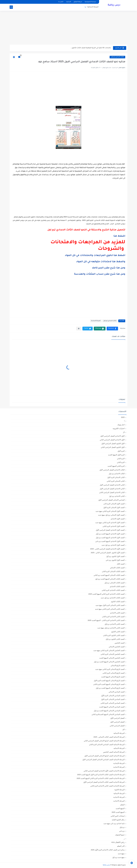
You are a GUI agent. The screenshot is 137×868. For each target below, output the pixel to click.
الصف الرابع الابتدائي (118, 665)
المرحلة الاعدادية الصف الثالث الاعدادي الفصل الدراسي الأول (104, 782)
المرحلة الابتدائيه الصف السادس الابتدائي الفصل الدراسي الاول (103, 759)
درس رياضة (114, 5)
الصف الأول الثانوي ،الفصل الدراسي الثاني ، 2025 (108, 553)
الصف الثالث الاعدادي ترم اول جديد (113, 598)
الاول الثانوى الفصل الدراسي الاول (113, 443)
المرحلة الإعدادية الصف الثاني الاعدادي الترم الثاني (107, 786)
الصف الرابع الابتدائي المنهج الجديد (113, 677)
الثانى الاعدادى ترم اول (117, 496)
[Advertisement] (68, 28)
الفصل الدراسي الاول (117, 722)
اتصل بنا (61, 2)
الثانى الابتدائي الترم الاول (116, 477)
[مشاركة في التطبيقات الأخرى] (79, 329)
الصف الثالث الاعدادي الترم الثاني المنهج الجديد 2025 (106, 594)
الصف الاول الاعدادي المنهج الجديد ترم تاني (110, 541)
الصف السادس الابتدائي (117, 692)
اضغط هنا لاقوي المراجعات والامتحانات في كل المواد (95, 256)
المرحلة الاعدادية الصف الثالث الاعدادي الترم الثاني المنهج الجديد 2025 (101, 778)
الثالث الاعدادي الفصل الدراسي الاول (112, 470)
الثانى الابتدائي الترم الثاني (116, 481)
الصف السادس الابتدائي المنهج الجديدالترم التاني (108, 714)
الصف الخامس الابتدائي (117, 647)
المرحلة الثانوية (120, 790)
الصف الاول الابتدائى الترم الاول (114, 507)
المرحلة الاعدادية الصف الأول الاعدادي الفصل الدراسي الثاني (104, 771)
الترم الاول (121, 451)
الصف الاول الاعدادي (118, 519)
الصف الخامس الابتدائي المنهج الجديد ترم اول (109, 662)
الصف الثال (121, 564)
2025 (123, 417)
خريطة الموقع (78, 2)
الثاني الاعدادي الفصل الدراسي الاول (112, 489)
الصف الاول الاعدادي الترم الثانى (114, 526)
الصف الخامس (120, 643)
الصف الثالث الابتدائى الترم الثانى (113, 571)
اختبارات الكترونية (119, 428)
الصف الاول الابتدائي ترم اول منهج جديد (111, 515)
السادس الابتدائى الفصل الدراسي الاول (111, 500)
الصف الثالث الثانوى (118, 601)
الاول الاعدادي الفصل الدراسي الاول (112, 436)
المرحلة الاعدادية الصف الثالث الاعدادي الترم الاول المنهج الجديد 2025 (101, 775)
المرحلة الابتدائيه (119, 748)
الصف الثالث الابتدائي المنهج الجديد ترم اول (110, 579)
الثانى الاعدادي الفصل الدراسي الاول (112, 485)
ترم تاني (122, 831)
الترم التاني (121, 459)
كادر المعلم (121, 846)
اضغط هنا (119, 236)
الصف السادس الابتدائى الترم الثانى (113, 703)
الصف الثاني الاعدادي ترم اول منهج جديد (111, 628)
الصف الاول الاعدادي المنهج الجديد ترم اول (110, 538)
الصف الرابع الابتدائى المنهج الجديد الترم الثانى (109, 684)
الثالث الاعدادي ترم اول (117, 57)
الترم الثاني (121, 462)
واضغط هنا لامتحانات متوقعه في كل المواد (101, 262)
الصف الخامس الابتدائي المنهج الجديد (112, 658)
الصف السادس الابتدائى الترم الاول (113, 699)
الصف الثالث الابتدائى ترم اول (115, 583)
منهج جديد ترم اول (118, 857)
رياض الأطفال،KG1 (118, 842)
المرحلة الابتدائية (93, 7)
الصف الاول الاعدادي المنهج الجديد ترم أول (110, 534)
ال (124, 432)
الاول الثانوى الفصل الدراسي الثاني (113, 447)
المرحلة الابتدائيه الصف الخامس (114, 752)
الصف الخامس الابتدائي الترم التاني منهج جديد (109, 650)
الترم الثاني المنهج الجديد (116, 466)
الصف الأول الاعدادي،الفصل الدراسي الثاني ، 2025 (107, 549)
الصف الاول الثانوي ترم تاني (115, 560)
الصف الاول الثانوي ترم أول (115, 556)
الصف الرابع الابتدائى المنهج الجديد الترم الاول (109, 680)
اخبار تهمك (121, 425)
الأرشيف (68, 2)
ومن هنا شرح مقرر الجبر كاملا (109, 268)
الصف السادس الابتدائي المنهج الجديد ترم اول (109, 711)
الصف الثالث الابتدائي (117, 568)
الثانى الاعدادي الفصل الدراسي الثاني (112, 492)
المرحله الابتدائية (119, 793)
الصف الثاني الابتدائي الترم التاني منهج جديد (110, 609)
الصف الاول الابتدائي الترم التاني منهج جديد (110, 511)
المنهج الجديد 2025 (118, 812)
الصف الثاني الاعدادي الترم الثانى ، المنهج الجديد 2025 (106, 620)
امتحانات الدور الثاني (118, 816)
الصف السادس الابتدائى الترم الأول (113, 696)
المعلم (122, 805)
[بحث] (11, 7)
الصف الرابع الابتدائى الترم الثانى (114, 673)
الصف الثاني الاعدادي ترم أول (115, 624)
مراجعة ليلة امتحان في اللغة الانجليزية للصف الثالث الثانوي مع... (89, 48)
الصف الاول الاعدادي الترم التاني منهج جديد (110, 522)
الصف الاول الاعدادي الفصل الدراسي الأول (110, 530)
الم (124, 729)
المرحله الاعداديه (119, 801)
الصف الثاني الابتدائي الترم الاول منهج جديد (110, 605)
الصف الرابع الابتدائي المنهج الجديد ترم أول (110, 688)
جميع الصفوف (120, 835)
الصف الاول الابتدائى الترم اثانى (114, 504)
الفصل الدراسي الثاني (117, 726)
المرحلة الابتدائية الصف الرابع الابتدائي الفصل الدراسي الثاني (104, 741)
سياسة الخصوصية (90, 2)
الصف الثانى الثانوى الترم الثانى (114, 635)
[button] (112, 329)
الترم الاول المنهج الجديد (116, 455)
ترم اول (122, 827)
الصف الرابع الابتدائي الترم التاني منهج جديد (110, 669)
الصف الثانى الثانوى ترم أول (115, 639)
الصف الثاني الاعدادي (117, 613)
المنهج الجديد (120, 808)
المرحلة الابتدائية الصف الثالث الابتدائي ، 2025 (109, 737)
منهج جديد (121, 854)
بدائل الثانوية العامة (118, 820)
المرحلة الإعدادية (119, 763)
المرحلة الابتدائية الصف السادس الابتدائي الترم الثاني (107, 744)
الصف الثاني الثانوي (118, 632)
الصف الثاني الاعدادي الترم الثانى (113, 617)
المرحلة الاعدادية (96, 321)
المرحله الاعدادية (119, 797)
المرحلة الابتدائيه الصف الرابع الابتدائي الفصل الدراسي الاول (104, 756)
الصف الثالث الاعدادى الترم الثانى (113, 590)
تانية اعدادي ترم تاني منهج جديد (114, 823)
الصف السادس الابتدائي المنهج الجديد (112, 707)
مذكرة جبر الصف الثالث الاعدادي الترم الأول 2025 (108, 850)
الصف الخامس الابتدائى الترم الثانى (113, 654)
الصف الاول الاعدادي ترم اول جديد (113, 545)
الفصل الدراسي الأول (117, 718)
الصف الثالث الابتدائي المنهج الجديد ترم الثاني (109, 575)
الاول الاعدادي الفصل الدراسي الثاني (112, 440)
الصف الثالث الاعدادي (117, 586)
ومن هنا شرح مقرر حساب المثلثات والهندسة (100, 274)
